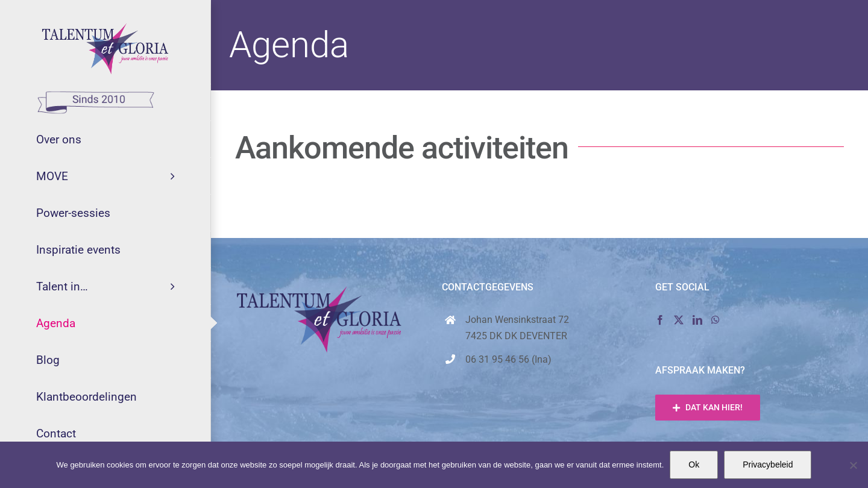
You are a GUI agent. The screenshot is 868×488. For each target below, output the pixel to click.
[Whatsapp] (715, 320)
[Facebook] (660, 320)
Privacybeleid (768, 465)
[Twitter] (679, 320)
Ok (694, 465)
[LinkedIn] (697, 320)
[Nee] (853, 465)
